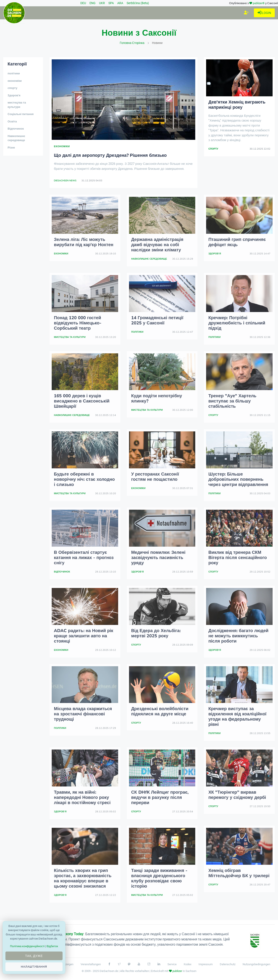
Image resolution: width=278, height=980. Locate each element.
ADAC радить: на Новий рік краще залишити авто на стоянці (84, 636)
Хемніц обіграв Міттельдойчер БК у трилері (239, 873)
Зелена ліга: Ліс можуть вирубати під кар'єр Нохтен (84, 242)
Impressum (206, 964)
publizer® (259, 3)
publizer (177, 971)
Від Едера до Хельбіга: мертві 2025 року (156, 633)
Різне (11, 148)
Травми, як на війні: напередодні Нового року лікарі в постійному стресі (82, 797)
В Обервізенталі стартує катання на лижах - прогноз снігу (84, 558)
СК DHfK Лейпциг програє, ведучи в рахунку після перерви (160, 797)
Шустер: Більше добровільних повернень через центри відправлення (238, 479)
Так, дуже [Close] (34, 956)
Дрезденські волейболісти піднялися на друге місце (160, 711)
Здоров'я (14, 95)
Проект (66, 934)
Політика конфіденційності (27, 946)
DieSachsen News (65, 181)
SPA (111, 3)
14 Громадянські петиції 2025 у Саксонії (157, 320)
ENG (93, 3)
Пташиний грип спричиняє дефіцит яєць (237, 242)
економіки (15, 81)
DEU (83, 3)
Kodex (188, 964)
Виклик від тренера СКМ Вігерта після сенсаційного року (237, 558)
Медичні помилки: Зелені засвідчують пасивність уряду (158, 558)
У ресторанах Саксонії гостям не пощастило (155, 477)
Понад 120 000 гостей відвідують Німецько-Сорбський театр (78, 323)
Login (264, 13)
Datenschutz (228, 964)
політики (14, 73)
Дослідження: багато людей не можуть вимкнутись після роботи (238, 636)
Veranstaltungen (91, 964)
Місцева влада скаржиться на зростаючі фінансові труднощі (83, 714)
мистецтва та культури (17, 105)
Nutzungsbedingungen (256, 964)
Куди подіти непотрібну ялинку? (157, 398)
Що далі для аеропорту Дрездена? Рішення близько (110, 155)
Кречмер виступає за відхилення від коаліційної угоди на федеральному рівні (237, 717)
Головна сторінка (132, 43)
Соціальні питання (21, 114)
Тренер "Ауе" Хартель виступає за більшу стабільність (232, 401)
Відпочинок (16, 129)
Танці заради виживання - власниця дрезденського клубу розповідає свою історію (159, 878)
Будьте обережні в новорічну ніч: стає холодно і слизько (84, 479)
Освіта (12, 122)
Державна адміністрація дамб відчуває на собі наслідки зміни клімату (157, 245)
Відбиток (52, 946)
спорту (12, 88)
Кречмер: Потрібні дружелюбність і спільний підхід (237, 323)
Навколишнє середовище (16, 138)
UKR (102, 3)
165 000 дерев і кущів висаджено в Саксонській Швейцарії (82, 401)
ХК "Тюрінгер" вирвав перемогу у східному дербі (237, 795)
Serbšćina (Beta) (138, 3)
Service (172, 964)
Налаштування (34, 967)
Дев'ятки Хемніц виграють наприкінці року (237, 105)
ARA (120, 3)
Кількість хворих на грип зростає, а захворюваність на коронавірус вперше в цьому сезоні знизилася (83, 878)
